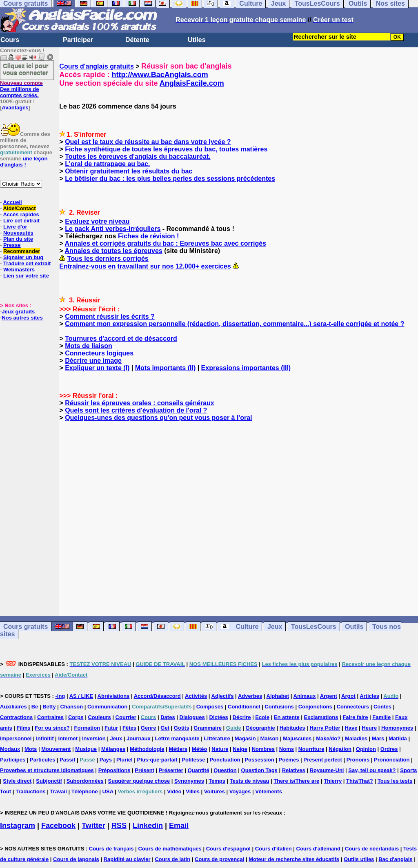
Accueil (12, 202)
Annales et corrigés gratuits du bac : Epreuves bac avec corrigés (166, 243)
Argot (348, 696)
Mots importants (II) (165, 368)
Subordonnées (85, 781)
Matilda (398, 738)
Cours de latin (172, 859)
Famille (381, 717)
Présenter (171, 770)
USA (108, 791)
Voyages (240, 791)
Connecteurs (353, 707)
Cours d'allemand (319, 849)
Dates (168, 717)
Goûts (182, 728)
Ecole (262, 717)
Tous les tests (395, 781)
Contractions (16, 717)
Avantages (15, 108)
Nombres (263, 749)
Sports (408, 770)
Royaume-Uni (327, 770)
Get (165, 728)
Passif (67, 760)
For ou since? (52, 728)
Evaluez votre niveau (97, 221)
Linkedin (148, 826)
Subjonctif (49, 781)
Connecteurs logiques (99, 353)
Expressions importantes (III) (246, 368)
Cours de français (111, 849)
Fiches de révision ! (148, 236)
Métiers (178, 749)
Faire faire (355, 717)
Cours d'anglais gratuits (97, 66)
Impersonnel (16, 738)
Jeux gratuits (18, 312)
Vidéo (174, 791)
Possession (259, 760)
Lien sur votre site (26, 276)
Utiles (197, 40)
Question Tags (259, 770)
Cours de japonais (76, 859)
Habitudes (292, 728)
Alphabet (278, 696)
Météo (200, 749)
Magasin (245, 738)
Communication (107, 707)
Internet (68, 738)
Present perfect (323, 760)
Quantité (199, 770)
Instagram (18, 826)
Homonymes (397, 728)
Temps (217, 781)
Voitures (215, 791)
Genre (149, 728)
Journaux (139, 738)
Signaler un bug (23, 257)
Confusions (279, 707)
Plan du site (18, 239)
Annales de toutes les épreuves (114, 251)
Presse (12, 245)
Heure (369, 728)
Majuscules (297, 738)
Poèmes (289, 760)
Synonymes (189, 781)
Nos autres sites (22, 318)
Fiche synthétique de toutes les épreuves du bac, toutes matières (166, 149)
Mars (378, 738)
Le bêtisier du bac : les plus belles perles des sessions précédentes (170, 179)
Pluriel (125, 760)
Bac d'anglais (395, 859)
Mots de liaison (89, 346)
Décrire (242, 717)
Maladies (356, 738)
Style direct (17, 781)
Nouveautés (18, 233)
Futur (111, 728)
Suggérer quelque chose (139, 781)
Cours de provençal (219, 859)
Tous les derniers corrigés (108, 259)
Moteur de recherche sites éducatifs (294, 859)
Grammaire (208, 728)
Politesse (193, 760)
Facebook (58, 826)
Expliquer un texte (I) (97, 368)
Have (351, 728)
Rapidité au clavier (127, 859)
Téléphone (85, 791)
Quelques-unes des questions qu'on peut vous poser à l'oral (158, 418)
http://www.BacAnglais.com (160, 75)
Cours (10, 40)
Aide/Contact (19, 208)
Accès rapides (21, 214)
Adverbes (250, 696)
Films (24, 728)
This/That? (360, 781)
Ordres (389, 749)
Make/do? (328, 738)
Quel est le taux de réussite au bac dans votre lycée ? (148, 142)
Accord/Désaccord (157, 696)
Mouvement (56, 749)
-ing (60, 696)
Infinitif (45, 738)
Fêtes (129, 728)
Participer (78, 40)
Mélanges (113, 749)
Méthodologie (147, 749)
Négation (340, 749)
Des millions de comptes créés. (21, 89)
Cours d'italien (273, 849)
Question (225, 770)
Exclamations (321, 717)
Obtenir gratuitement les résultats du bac (129, 171)
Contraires (50, 717)
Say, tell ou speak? (372, 770)
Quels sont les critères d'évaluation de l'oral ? (136, 410)
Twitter (93, 826)
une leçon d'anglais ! (24, 162)
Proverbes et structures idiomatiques (47, 770)
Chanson (72, 707)
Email (179, 826)
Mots (31, 749)
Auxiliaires (13, 707)
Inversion (94, 738)
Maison (270, 738)
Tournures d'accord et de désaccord (121, 339)
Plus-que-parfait (157, 760)
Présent (145, 770)
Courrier (126, 717)
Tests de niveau (250, 781)
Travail (59, 791)
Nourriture (311, 749)
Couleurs (99, 717)
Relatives (294, 770)
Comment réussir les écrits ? (110, 316)
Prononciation (392, 760)
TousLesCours (314, 627)
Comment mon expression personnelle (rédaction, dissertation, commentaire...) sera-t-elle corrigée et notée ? (235, 324)
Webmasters (19, 270)
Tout (6, 791)
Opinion (366, 749)
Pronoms (358, 760)
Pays (106, 760)
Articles (369, 696)
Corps (76, 717)
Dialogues (192, 717)
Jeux (275, 627)
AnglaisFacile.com (192, 83)
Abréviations (114, 696)
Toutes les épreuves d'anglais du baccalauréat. (138, 157)
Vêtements (269, 791)
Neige (240, 749)
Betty (49, 707)
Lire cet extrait (21, 221)
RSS (119, 826)
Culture (247, 627)
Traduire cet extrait (27, 263)
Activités (196, 696)
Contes (382, 707)
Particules (42, 760)
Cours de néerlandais (372, 849)
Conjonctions (315, 707)
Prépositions (115, 770)
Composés (210, 707)
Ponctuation (225, 760)
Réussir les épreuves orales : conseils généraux (140, 403)
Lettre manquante (177, 738)
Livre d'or (15, 227)
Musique (86, 749)
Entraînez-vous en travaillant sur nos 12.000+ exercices (145, 266)
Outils (354, 627)
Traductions (31, 791)
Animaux (305, 696)
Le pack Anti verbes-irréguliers (113, 229)
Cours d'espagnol (228, 849)
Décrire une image (93, 361)
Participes (13, 760)
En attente (287, 717)
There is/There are (296, 781)
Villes (193, 791)
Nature (220, 749)
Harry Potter (325, 728)
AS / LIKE (81, 696)
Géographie (260, 728)
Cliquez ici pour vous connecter (26, 69)
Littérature (217, 738)
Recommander (22, 251)
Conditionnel (244, 707)
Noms (287, 749)
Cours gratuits (26, 627)
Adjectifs (223, 696)
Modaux (10, 749)
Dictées (219, 717)
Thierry (333, 781)
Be (35, 707)
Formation (87, 728)
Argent (329, 696)
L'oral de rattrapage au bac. (107, 164)
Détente (137, 40)
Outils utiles (359, 859)
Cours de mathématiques (170, 849)
